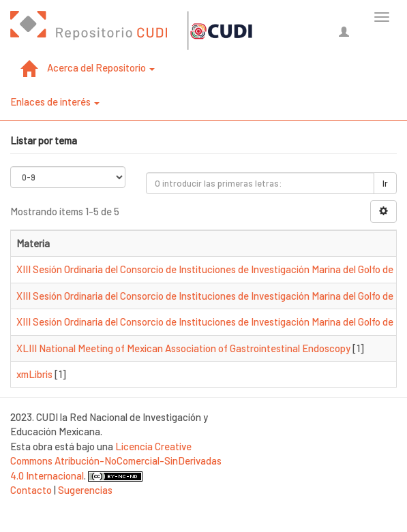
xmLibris (34, 374)
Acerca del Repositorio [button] (101, 67)
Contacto (31, 490)
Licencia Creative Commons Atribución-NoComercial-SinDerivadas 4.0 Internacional (116, 461)
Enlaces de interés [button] (55, 101)
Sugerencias (85, 490)
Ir (385, 183)
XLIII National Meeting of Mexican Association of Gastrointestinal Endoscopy (183, 348)
